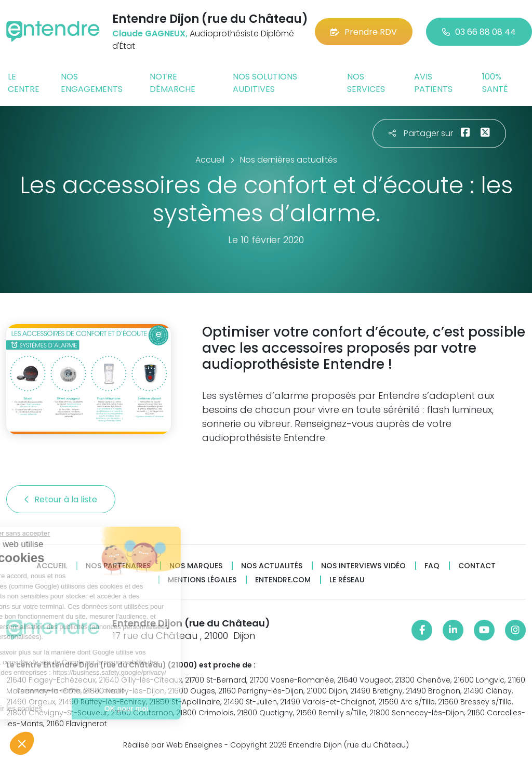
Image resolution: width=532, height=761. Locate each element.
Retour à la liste (61, 499)
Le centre (24, 83)
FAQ (432, 566)
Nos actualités (272, 566)
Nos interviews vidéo (363, 566)
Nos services (366, 83)
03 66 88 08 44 (479, 32)
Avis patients (433, 83)
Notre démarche (172, 83)
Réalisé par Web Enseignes (173, 745)
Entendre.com (283, 580)
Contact (477, 566)
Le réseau (347, 580)
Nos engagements (92, 83)
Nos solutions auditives (265, 83)
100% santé (495, 83)
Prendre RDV (364, 32)
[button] (22, 743)
